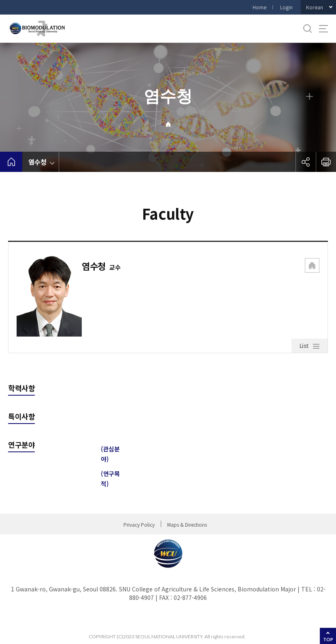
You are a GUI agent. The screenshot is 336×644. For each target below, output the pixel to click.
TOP (328, 639)
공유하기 (306, 162)
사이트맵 (323, 29)
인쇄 (326, 162)
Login (286, 7)
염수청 (37, 162)
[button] (312, 266)
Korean (315, 7)
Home (259, 7)
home (11, 162)
